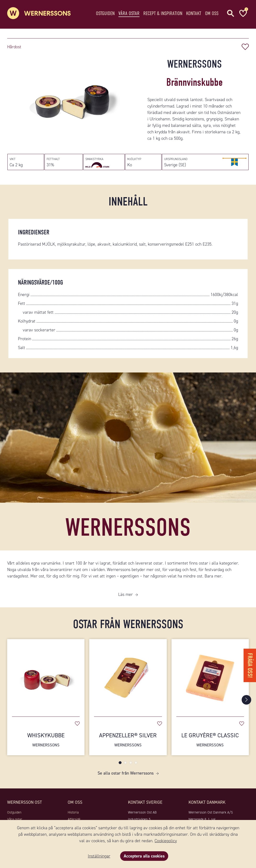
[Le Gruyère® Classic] (210, 675)
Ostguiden (105, 13)
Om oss (212, 13)
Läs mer (125, 594)
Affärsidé (74, 819)
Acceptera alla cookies (144, 856)
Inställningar (99, 856)
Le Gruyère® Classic (210, 740)
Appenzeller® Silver (128, 740)
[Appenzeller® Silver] (128, 675)
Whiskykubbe (46, 740)
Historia (73, 812)
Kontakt (194, 13)
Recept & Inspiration (163, 13)
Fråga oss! (250, 665)
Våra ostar (129, 13)
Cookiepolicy (166, 841)
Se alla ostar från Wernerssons (126, 773)
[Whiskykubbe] (46, 675)
